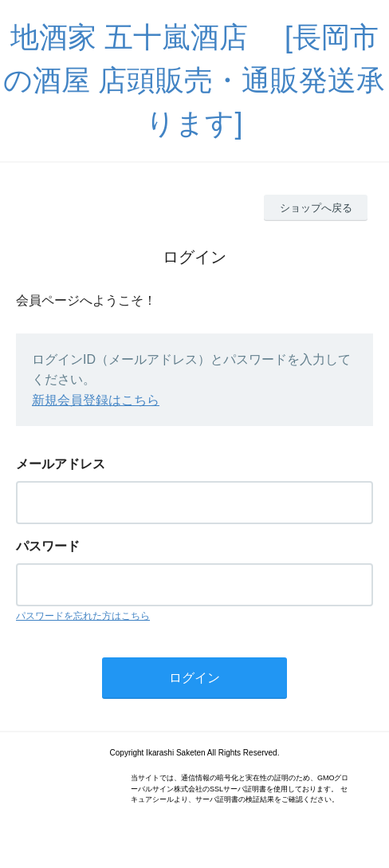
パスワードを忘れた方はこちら (83, 616)
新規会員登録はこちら (96, 400)
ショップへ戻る (316, 208)
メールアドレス (61, 464)
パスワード (48, 546)
